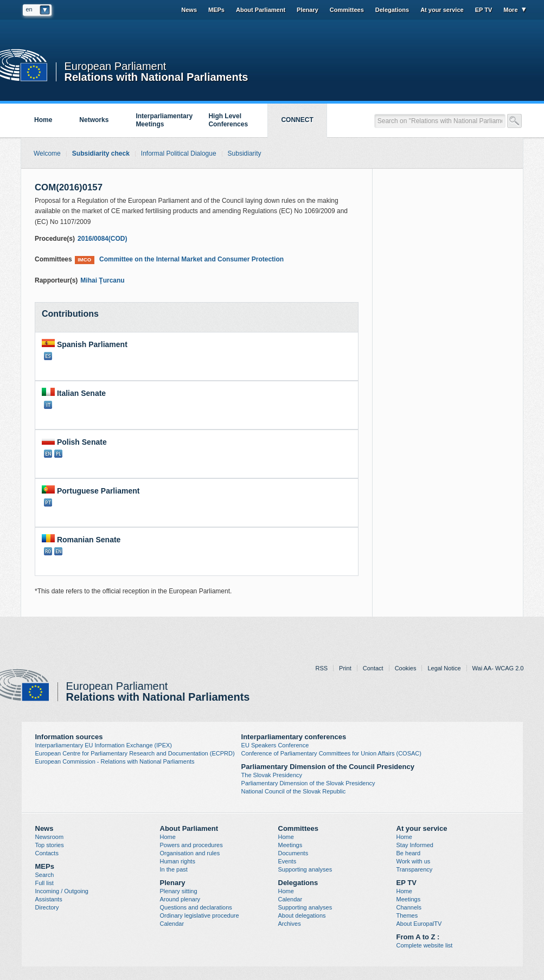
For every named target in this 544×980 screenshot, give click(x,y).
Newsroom (50, 837)
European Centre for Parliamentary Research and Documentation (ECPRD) (135, 753)
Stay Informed (415, 845)
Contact (373, 668)
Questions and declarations (196, 907)
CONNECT (297, 120)
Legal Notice (444, 668)
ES (48, 356)
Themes (407, 915)
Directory (47, 907)
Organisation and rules (190, 853)
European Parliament (116, 66)
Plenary (308, 10)
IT (48, 405)
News (189, 10)
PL (58, 454)
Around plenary (180, 899)
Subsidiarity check (101, 153)
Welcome (47, 153)
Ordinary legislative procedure (200, 915)
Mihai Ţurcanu (102, 280)
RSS (321, 668)
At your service (442, 10)
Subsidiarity (245, 153)
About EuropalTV (419, 924)
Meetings (290, 845)
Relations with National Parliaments (156, 76)
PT (48, 502)
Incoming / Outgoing (62, 891)
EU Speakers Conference (275, 745)
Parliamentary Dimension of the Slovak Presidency (308, 783)
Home (43, 120)
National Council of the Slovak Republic (294, 791)
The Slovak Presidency (272, 775)
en (29, 9)
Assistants (49, 899)
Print (345, 668)
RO (48, 551)
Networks (94, 120)
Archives (290, 924)
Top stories (50, 845)
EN (48, 454)
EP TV (484, 10)
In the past (174, 869)
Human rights (178, 861)
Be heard (409, 853)
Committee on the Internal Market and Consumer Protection (179, 260)
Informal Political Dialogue (179, 153)
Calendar (172, 924)
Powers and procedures (191, 845)
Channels (409, 907)
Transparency (415, 869)
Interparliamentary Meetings (164, 120)
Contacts (47, 853)
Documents (293, 853)
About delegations (302, 915)
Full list (44, 883)
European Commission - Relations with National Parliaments (115, 761)
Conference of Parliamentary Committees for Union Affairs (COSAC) (331, 753)
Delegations (392, 10)
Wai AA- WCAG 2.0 (498, 668)
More (510, 10)
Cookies (406, 668)
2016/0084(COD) (102, 239)
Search (45, 875)
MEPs (216, 10)
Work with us (414, 861)
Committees (347, 10)
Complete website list (425, 945)
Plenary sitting (179, 891)
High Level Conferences (228, 120)
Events (287, 861)
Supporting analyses (305, 869)
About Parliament (261, 10)
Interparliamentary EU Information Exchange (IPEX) (104, 745)
